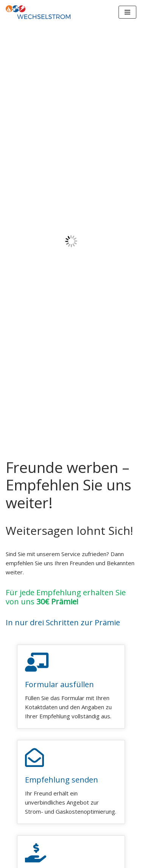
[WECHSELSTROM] (38, 12)
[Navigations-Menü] (127, 12)
